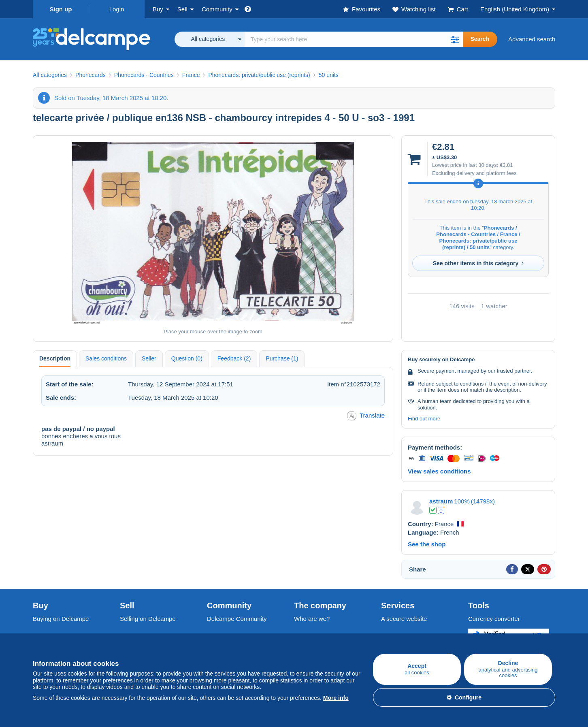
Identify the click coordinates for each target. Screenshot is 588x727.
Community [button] (217, 9)
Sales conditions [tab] (106, 358)
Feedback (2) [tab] (234, 358)
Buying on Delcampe (61, 619)
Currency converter (494, 619)
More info (336, 698)
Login (117, 9)
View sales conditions (439, 471)
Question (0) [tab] (187, 358)
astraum (441, 501)
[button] (455, 39)
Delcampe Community (237, 619)
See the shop (427, 544)
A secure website (404, 619)
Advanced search (532, 39)
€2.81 (506, 165)
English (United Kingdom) (515, 9)
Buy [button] (158, 9)
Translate (366, 416)
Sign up (61, 9)
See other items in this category (478, 263)
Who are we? (312, 619)
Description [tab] (55, 358)
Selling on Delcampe (148, 619)
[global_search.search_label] (354, 39)
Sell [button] (182, 9)
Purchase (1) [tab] (282, 358)
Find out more (424, 419)
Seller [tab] (149, 358)
